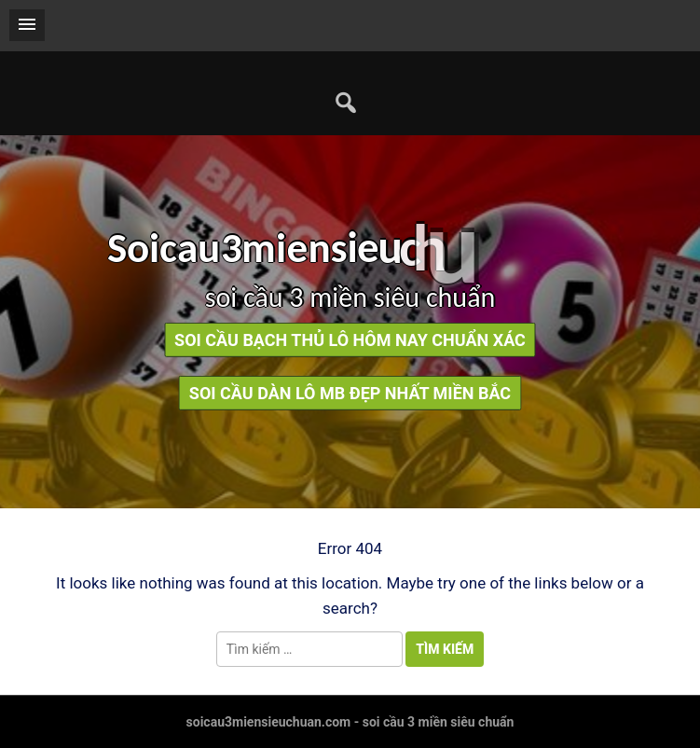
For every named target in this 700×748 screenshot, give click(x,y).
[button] (27, 25)
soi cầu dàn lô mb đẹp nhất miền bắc (350, 393)
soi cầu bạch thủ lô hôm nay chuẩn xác (350, 340)
